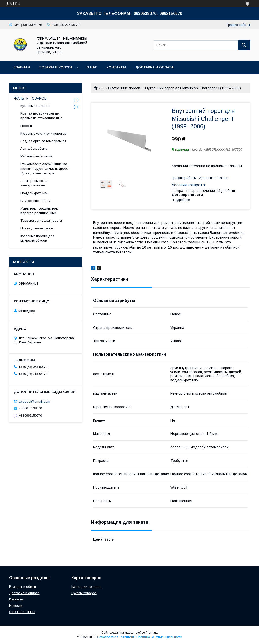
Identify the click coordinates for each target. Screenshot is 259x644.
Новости (16, 606)
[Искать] (244, 45)
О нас (92, 67)
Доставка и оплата (154, 67)
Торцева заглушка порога (41, 221)
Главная (22, 67)
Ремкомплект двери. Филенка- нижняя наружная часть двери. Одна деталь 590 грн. (45, 169)
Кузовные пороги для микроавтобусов (37, 238)
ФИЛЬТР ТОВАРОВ (30, 98)
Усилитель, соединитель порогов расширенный (40, 211)
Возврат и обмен (23, 587)
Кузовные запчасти (35, 106)
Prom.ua (152, 633)
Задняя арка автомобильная (44, 141)
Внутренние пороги (124, 88)
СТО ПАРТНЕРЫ (22, 612)
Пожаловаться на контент (116, 637)
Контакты (116, 67)
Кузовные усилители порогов (43, 133)
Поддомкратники (34, 193)
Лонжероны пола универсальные (34, 183)
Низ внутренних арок (37, 228)
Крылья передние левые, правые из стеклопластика (41, 116)
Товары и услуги (56, 67)
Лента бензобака (34, 149)
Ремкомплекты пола (36, 156)
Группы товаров (84, 593)
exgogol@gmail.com (34, 401)
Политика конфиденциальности (159, 637)
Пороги (26, 126)
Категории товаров (86, 587)
